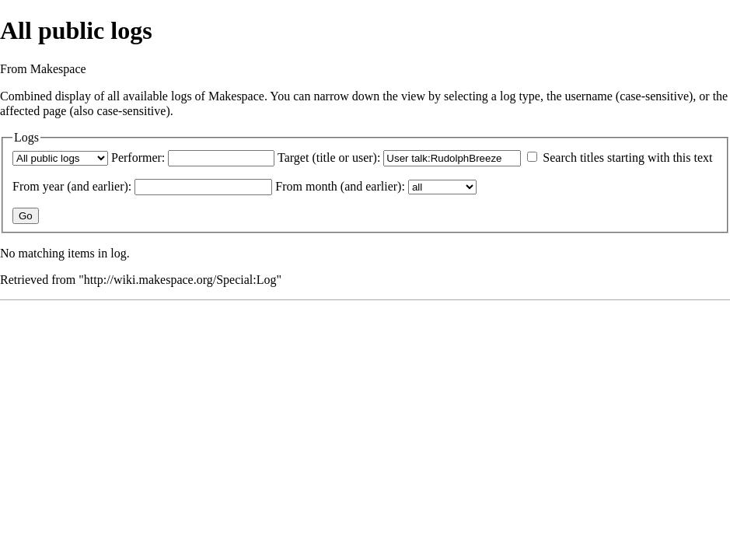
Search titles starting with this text (627, 157)
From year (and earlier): (72, 186)
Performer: (138, 157)
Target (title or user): (329, 157)
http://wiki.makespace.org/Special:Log (180, 280)
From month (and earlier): (340, 186)
